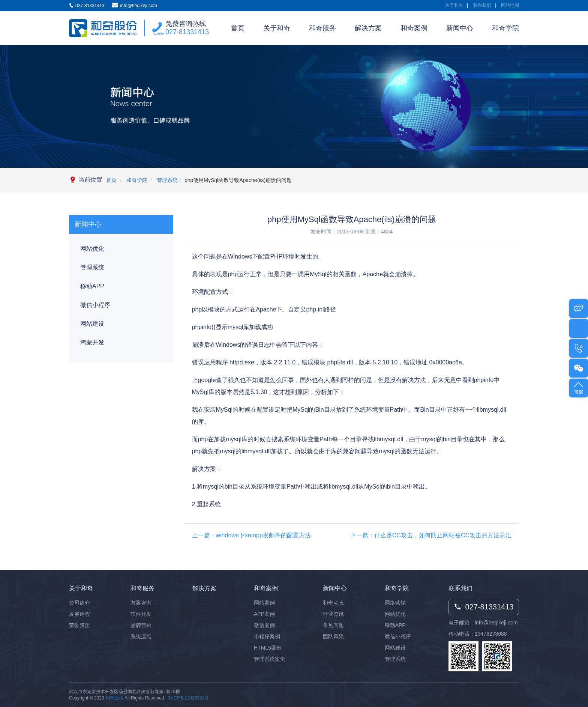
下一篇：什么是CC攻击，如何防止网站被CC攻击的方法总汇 (431, 535)
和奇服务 (322, 28)
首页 (238, 28)
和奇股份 (114, 698)
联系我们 (482, 5)
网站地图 (510, 5)
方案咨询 (141, 603)
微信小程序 (95, 305)
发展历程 (79, 614)
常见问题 (333, 625)
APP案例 (264, 614)
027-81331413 (187, 32)
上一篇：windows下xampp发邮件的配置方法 (251, 535)
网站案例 (264, 603)
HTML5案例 (268, 648)
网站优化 (92, 249)
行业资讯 (333, 614)
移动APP (92, 286)
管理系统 (166, 180)
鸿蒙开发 (92, 342)
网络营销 (395, 603)
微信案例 (264, 625)
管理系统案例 (270, 659)
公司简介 (79, 603)
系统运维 (141, 636)
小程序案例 (267, 636)
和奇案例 (414, 28)
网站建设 (92, 324)
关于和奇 (454, 5)
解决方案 (368, 28)
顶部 (579, 387)
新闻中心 (460, 28)
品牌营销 (141, 625)
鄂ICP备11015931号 (188, 698)
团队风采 (333, 636)
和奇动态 (333, 603)
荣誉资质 (79, 625)
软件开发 (141, 614)
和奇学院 (505, 28)
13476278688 (491, 634)
